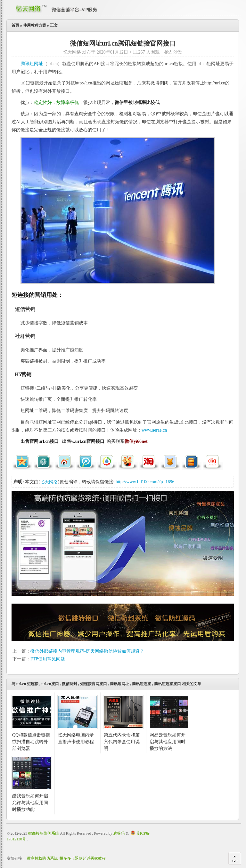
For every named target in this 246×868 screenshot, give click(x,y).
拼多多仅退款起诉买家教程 (83, 858)
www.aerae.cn (154, 430)
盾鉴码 (119, 833)
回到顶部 (235, 858)
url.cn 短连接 (27, 684)
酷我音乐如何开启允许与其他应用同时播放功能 (30, 803)
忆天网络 (49, 482)
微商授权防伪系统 (44, 833)
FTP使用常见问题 (48, 659)
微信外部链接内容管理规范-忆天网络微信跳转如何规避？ (87, 651)
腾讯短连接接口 (168, 684)
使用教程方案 (35, 25)
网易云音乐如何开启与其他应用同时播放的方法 (168, 742)
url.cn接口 (50, 684)
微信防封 (70, 684)
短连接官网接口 (94, 684)
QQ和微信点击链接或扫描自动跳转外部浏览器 (31, 742)
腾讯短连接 (142, 684)
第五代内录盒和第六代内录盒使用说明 (122, 742)
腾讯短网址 (32, 64)
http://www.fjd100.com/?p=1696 (145, 482)
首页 (15, 25)
